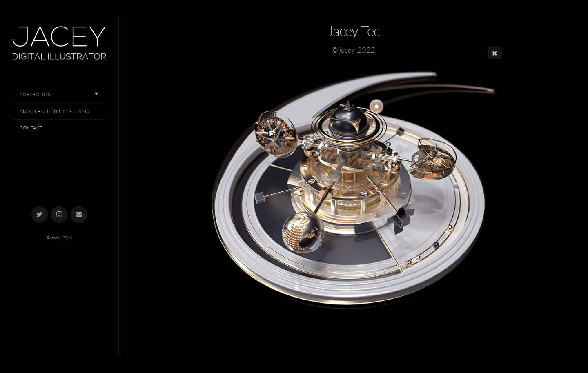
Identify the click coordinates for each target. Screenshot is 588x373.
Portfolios (35, 94)
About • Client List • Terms (54, 111)
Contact (31, 128)
